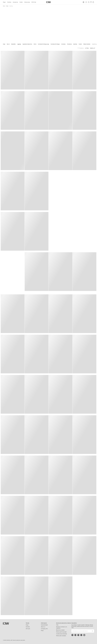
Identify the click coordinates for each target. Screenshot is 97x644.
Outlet (21, 2)
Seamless (75, 44)
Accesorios (15, 2)
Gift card (28, 629)
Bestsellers (13, 44)
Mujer (4, 2)
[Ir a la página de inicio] (48, 2)
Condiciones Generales (62, 634)
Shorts (35, 44)
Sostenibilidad (44, 625)
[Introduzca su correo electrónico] (81, 631)
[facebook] (72, 635)
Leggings (19, 44)
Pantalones (69, 44)
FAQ (57, 625)
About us (43, 627)
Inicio (4, 6)
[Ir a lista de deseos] (91, 2)
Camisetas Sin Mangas (55, 44)
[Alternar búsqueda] (89, 2)
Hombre (9, 2)
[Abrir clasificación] (93, 48)
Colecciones (27, 2)
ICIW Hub (34, 2)
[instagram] (75, 635)
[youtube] (84, 635)
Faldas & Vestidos (87, 44)
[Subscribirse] (92, 631)
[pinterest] (78, 635)
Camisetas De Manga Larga (43, 44)
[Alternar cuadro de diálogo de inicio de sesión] (86, 2)
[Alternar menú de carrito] (93, 2)
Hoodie (80, 44)
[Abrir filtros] (87, 48)
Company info (44, 629)
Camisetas (63, 44)
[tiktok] (81, 635)
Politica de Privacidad (61, 632)
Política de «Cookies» (61, 636)
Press (42, 631)
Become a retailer (60, 630)
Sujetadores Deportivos (27, 44)
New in (8, 44)
